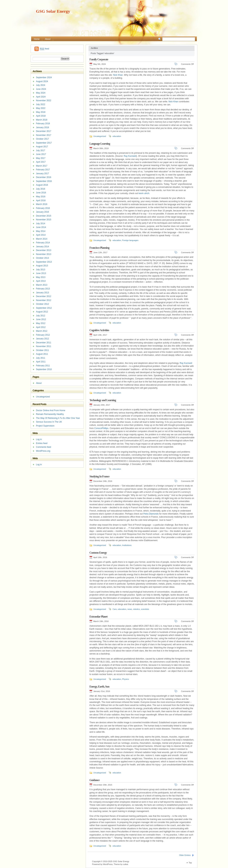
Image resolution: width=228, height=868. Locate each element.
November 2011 (44, 346)
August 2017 (42, 147)
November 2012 (44, 300)
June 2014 (41, 227)
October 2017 (42, 139)
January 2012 (42, 339)
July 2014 (41, 224)
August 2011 (42, 354)
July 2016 (41, 189)
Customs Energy (98, 553)
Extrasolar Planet (98, 617)
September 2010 (44, 369)
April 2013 (41, 281)
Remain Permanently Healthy (50, 414)
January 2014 (42, 247)
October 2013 (42, 258)
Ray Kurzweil (130, 156)
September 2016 (44, 181)
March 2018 (42, 120)
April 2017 (41, 162)
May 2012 (41, 323)
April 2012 (41, 327)
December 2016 (44, 177)
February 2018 (43, 124)
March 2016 (42, 204)
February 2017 (43, 170)
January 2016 (42, 212)
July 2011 (41, 358)
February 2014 (43, 243)
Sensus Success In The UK (49, 422)
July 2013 (41, 270)
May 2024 (41, 93)
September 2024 (44, 77)
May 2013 (41, 277)
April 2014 (41, 235)
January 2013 (42, 293)
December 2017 (44, 131)
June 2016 (41, 193)
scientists (145, 609)
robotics (137, 609)
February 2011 (43, 366)
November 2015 (44, 220)
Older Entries (185, 855)
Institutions (127, 545)
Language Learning (100, 144)
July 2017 (41, 150)
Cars (115, 609)
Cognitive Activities (99, 330)
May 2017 (41, 158)
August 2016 (42, 185)
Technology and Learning (103, 400)
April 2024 (41, 97)
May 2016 (41, 197)
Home (37, 39)
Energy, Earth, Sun (99, 687)
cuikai (125, 864)
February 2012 (43, 335)
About (48, 39)
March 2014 (42, 239)
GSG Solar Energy (53, 11)
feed (44, 49)
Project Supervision (45, 426)
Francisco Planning (99, 248)
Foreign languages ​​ (131, 240)
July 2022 (41, 104)
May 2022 (41, 108)
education (117, 136)
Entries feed (42, 443)
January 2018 (42, 127)
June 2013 (41, 273)
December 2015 (44, 216)
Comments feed (44, 447)
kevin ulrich (144, 193)
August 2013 (42, 266)
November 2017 (44, 135)
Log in (39, 439)
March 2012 (42, 331)
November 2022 (44, 101)
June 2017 (41, 154)
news (130, 609)
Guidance (94, 780)
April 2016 (41, 200)
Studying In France (99, 476)
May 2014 (41, 231)
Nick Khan (118, 75)
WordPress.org (43, 451)
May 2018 (41, 112)
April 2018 (41, 116)
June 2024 (41, 89)
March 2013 (42, 285)
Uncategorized (100, 136)
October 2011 (42, 350)
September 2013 (44, 262)
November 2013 (44, 254)
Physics (126, 679)
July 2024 (41, 85)
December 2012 (44, 296)
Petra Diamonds (151, 514)
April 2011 (41, 362)
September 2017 (44, 143)
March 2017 (42, 166)
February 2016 (43, 208)
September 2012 (44, 308)
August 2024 (42, 81)
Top (190, 863)
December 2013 (44, 250)
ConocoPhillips (101, 428)
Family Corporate (99, 59)
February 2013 (43, 289)
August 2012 (42, 312)
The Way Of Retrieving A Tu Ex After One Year (58, 418)
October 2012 (42, 304)
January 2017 (42, 174)
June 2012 (41, 319)
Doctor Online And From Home (51, 410)
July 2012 (41, 316)
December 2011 (44, 343)
